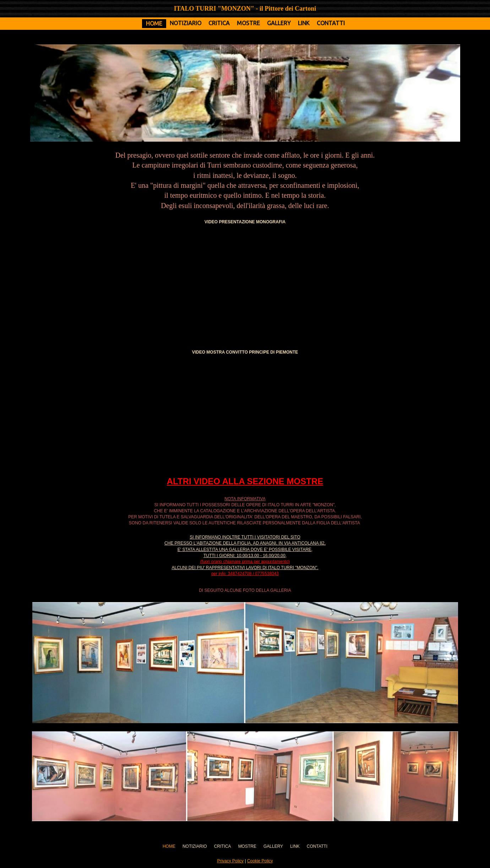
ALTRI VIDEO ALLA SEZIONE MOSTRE (245, 481)
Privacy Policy (230, 861)
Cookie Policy (260, 861)
